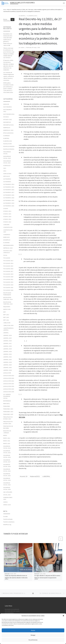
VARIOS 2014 (7, 505)
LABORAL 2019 (8, 349)
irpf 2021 (6, 320)
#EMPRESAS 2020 (8, 130)
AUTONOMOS (7, 179)
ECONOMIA (6, 243)
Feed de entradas (8, 519)
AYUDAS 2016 (7, 217)
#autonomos (8, 107)
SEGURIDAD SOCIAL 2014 (7, 447)
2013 (5, 168)
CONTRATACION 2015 (8, 231)
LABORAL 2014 (8, 335)
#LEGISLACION (7, 144)
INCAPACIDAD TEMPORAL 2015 (8, 303)
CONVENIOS (7, 235)
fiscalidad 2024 (8, 285)
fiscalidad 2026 (8, 290)
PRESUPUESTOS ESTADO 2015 (8, 418)
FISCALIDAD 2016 (8, 269)
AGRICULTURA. (7, 174)
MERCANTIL (7, 404)
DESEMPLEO (7, 240)
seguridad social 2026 (7, 488)
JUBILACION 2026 (8, 325)
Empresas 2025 (8, 248)
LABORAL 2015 (8, 338)
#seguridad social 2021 (7, 162)
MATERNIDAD (7, 401)
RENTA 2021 (7, 441)
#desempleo (7, 122)
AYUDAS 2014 (7, 211)
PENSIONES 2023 (8, 412)
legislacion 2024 (9, 386)
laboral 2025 (8, 365)
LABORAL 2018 (8, 346)
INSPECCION (7, 309)
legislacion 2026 (9, 392)
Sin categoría (8, 492)
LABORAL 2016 (8, 341)
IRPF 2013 (6, 315)
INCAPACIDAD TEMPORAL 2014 (8, 298)
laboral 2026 (8, 370)
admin (23, 48)
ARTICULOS (7, 176)
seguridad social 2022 (7, 470)
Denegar (33, 635)
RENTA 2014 (7, 438)
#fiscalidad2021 (8, 133)
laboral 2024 (8, 362)
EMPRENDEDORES (9, 245)
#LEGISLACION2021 (9, 149)
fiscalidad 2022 (8, 279)
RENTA (5, 435)
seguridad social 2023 (7, 475)
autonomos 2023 (9, 200)
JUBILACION (7, 323)
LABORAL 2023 (8, 360)
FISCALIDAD (7, 258)
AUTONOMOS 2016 (9, 190)
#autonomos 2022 (8, 111)
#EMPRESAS (7, 128)
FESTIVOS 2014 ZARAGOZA (8, 252)
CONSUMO (6, 225)
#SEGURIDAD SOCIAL (7, 153)
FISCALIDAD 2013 (8, 261)
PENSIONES (7, 406)
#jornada (7, 136)
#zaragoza (7, 166)
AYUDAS (6, 208)
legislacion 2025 (9, 389)
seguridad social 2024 (7, 479)
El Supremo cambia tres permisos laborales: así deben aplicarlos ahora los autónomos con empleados (9, 65)
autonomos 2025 (9, 206)
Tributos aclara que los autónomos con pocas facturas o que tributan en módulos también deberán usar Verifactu (9, 53)
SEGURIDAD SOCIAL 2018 (7, 465)
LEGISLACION (7, 373)
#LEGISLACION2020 (9, 146)
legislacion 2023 (9, 384)
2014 (5, 171)
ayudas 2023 (7, 222)
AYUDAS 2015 (7, 214)
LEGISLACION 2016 (9, 378)
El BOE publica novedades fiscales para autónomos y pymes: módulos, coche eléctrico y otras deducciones (8, 88)
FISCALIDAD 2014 (8, 263)
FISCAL (5, 255)
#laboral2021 (8, 141)
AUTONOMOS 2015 (9, 187)
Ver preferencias (33, 640)
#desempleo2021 (9, 125)
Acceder (6, 516)
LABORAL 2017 (8, 343)
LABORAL (6, 333)
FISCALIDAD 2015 (8, 266)
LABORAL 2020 (8, 351)
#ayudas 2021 (8, 120)
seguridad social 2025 (7, 484)
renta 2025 (7, 443)
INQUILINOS (7, 307)
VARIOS (5, 502)
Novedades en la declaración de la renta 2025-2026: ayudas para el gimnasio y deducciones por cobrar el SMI (8, 40)
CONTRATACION (8, 227)
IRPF (5, 312)
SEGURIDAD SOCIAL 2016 (7, 456)
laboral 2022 (8, 354)
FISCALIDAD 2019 (8, 274)
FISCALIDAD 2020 (8, 277)
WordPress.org (7, 525)
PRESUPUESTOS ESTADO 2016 (8, 423)
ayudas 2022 (7, 219)
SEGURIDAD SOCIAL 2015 (7, 452)
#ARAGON (6, 104)
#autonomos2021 (9, 114)
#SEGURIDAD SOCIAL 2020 (7, 157)
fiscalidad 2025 (8, 287)
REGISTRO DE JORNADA (7, 432)
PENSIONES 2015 (8, 409)
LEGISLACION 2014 (9, 376)
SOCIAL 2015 (7, 495)
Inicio (5, 10)
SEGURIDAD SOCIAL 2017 (7, 461)
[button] (63, 616)
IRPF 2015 (6, 317)
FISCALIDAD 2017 (8, 271)
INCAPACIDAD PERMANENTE (7, 294)
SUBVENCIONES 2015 (8, 498)
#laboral (9, 10)
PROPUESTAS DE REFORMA (8, 427)
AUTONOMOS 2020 (9, 198)
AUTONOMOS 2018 (9, 195)
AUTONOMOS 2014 (9, 184)
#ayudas (6, 117)
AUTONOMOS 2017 (9, 192)
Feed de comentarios (9, 522)
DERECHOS (7, 237)
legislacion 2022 (9, 381)
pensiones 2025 (8, 414)
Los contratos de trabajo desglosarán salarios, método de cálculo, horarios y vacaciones (9, 76)
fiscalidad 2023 (8, 282)
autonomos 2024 (9, 203)
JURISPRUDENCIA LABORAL (8, 329)
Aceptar (33, 630)
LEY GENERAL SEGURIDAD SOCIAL (7, 396)
